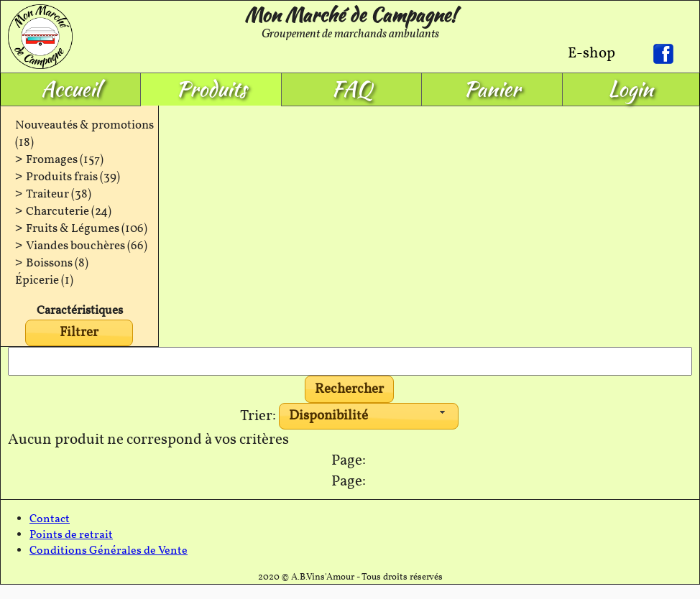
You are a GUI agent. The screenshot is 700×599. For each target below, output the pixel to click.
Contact (50, 519)
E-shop (591, 54)
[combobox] (369, 417)
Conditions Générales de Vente (109, 551)
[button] (350, 389)
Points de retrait (71, 535)
